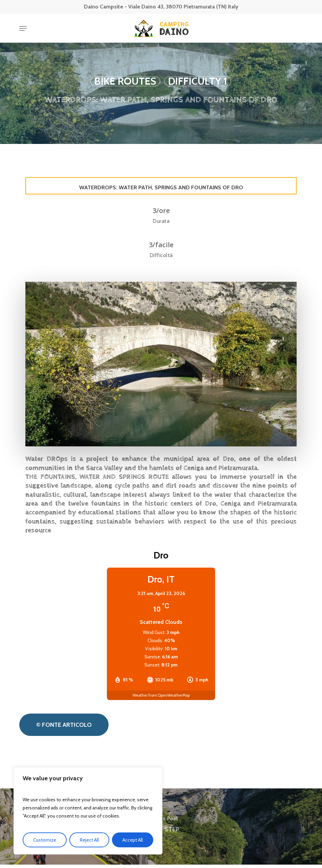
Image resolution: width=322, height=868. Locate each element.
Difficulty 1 (198, 81)
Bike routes (125, 81)
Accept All (133, 840)
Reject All (89, 840)
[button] (23, 28)
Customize (45, 840)
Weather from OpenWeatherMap (161, 695)
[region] (88, 811)
